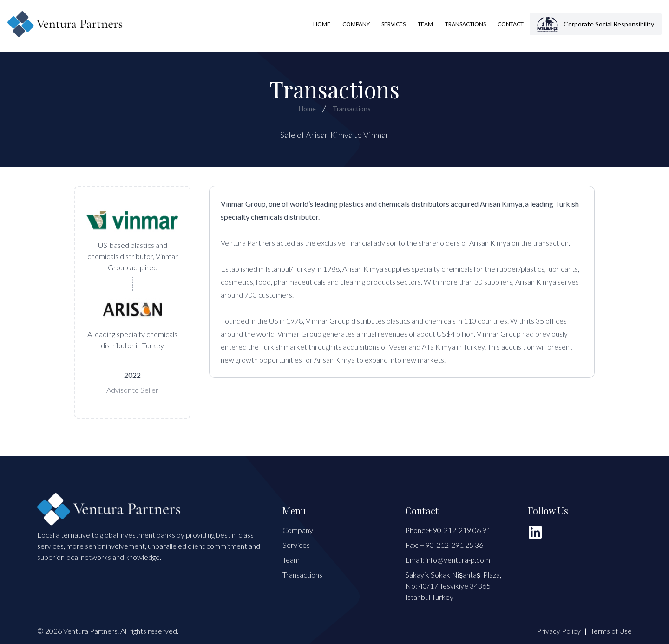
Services (394, 24)
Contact (511, 24)
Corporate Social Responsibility (596, 24)
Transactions (466, 24)
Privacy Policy (559, 631)
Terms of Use (611, 631)
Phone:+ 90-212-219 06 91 (448, 530)
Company (356, 24)
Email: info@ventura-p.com (448, 560)
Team (425, 24)
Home (322, 24)
